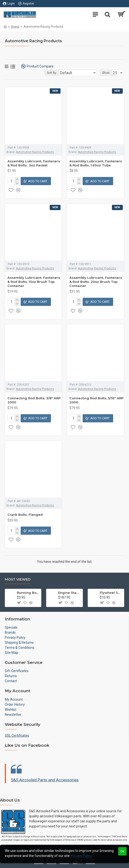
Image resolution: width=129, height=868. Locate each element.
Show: (106, 73)
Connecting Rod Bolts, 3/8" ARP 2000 (34, 400)
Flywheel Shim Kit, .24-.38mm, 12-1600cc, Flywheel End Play (111, 593)
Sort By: (52, 73)
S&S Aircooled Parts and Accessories (45, 780)
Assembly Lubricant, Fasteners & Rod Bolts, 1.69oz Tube (96, 163)
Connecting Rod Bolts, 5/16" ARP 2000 (96, 400)
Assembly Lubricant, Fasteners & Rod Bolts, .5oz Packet (34, 163)
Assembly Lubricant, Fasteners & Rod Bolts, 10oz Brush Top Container (34, 282)
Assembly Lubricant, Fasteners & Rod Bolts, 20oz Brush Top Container (96, 282)
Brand (15, 27)
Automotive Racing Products (35, 152)
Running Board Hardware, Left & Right (28, 593)
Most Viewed (18, 580)
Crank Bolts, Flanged (25, 515)
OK (122, 851)
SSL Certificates (17, 735)
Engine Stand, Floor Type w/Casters (69, 593)
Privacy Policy (81, 856)
